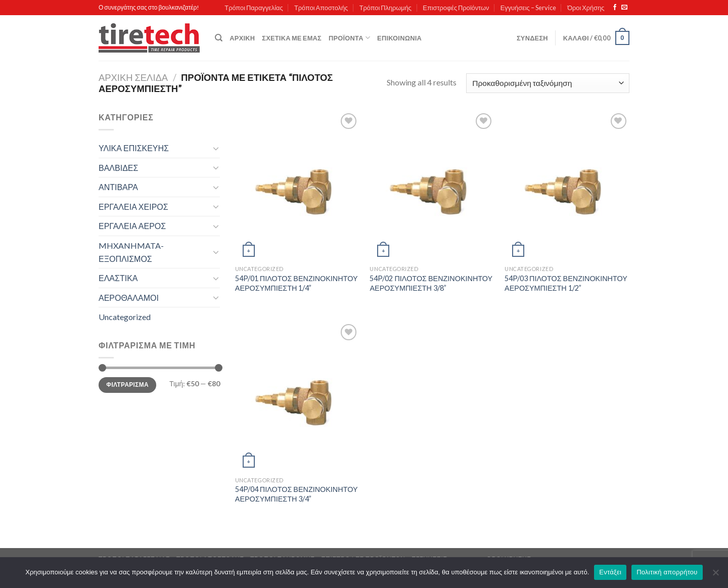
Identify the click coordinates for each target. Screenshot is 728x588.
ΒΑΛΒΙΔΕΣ (118, 168)
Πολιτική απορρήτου (667, 572)
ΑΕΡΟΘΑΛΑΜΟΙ (129, 298)
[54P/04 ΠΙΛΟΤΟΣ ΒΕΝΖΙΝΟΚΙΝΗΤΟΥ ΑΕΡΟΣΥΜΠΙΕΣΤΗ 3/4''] (298, 396)
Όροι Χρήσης (586, 8)
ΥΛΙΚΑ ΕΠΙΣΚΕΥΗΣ (134, 148)
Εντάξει (610, 572)
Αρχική (242, 38)
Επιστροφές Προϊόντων (456, 8)
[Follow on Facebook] (615, 8)
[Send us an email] (624, 8)
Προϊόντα (349, 38)
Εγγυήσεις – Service (528, 8)
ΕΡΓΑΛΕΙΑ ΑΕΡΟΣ (132, 226)
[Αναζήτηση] (219, 38)
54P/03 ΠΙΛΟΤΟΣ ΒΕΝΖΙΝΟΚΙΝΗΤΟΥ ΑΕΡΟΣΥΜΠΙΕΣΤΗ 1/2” (566, 283)
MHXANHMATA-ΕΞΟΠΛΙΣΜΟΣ (131, 252)
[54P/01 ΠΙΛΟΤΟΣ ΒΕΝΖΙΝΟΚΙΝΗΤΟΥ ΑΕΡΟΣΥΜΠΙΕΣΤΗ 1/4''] (298, 186)
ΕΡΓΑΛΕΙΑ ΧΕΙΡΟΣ (133, 207)
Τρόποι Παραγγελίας (254, 8)
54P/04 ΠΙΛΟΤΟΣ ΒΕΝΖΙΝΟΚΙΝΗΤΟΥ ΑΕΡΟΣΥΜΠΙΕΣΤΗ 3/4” (297, 494)
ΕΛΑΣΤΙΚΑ (118, 278)
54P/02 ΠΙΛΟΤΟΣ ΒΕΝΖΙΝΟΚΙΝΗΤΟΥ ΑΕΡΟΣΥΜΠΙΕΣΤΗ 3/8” (431, 283)
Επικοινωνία (399, 38)
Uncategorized (125, 317)
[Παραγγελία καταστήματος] (548, 83)
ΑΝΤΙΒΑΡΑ (118, 187)
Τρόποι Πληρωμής (385, 8)
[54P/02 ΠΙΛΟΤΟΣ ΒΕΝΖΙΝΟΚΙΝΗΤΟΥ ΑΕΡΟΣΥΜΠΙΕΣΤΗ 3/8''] (432, 186)
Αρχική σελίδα (133, 77)
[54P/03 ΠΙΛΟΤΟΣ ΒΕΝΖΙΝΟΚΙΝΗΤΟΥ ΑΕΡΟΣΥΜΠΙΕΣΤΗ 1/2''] (567, 186)
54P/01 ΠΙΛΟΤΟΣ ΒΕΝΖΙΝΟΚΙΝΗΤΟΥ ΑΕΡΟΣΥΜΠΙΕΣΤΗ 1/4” (297, 283)
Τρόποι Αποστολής (321, 8)
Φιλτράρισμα (127, 385)
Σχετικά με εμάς (292, 38)
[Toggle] (216, 148)
